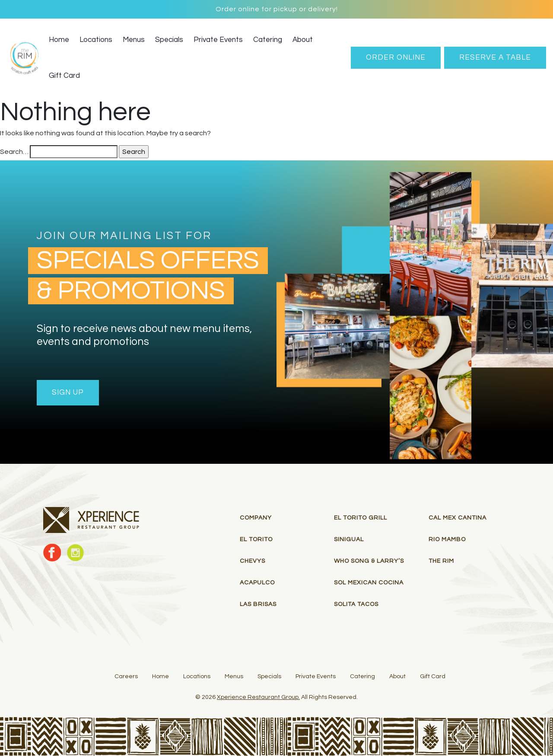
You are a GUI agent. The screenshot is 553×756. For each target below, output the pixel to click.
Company (256, 518)
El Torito (256, 539)
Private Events (218, 40)
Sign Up (68, 392)
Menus (134, 40)
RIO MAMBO (447, 539)
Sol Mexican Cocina (369, 583)
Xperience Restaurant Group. (258, 697)
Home (59, 40)
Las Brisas (258, 604)
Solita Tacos (356, 604)
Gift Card (64, 76)
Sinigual (349, 539)
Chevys (253, 561)
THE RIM (441, 561)
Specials (169, 40)
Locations (96, 40)
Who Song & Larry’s (369, 561)
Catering (268, 40)
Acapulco (257, 583)
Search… (14, 152)
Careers (126, 676)
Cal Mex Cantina (458, 518)
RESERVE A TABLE (495, 57)
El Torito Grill (361, 518)
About (303, 40)
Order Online (396, 57)
